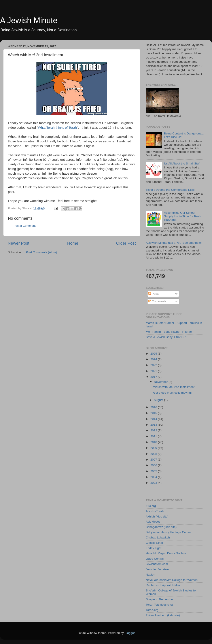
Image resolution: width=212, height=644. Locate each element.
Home (73, 243)
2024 (154, 359)
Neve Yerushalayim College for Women (172, 580)
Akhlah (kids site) (157, 517)
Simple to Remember (160, 599)
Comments (157, 301)
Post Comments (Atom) (42, 252)
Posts (154, 294)
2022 (154, 365)
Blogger (130, 633)
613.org (151, 506)
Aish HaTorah (155, 511)
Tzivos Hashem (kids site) (163, 615)
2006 (154, 465)
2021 (154, 371)
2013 (154, 425)
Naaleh (150, 575)
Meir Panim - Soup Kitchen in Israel (169, 332)
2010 (154, 442)
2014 (154, 419)
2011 (154, 436)
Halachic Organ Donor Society (166, 553)
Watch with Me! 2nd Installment (174, 387)
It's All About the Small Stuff (182, 163)
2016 (154, 407)
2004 (154, 477)
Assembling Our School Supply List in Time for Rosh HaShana (182, 216)
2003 (154, 483)
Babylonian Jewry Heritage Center (168, 532)
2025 (154, 354)
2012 (154, 430)
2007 (154, 460)
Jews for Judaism (157, 569)
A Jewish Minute (29, 20)
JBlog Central (155, 559)
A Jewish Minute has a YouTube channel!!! (174, 243)
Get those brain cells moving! (172, 393)
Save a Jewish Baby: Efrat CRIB (167, 337)
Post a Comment (25, 226)
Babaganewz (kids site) (161, 527)
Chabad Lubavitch (158, 537)
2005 (154, 471)
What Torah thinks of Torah (57, 128)
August (159, 400)
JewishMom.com (157, 564)
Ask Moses (153, 522)
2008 (154, 454)
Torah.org (152, 610)
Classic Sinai (154, 543)
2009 (154, 448)
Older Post (126, 243)
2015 (154, 413)
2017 (154, 377)
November (161, 382)
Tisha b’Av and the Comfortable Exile (170, 190)
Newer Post (19, 243)
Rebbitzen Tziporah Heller (163, 585)
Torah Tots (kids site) (159, 605)
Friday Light (154, 548)
